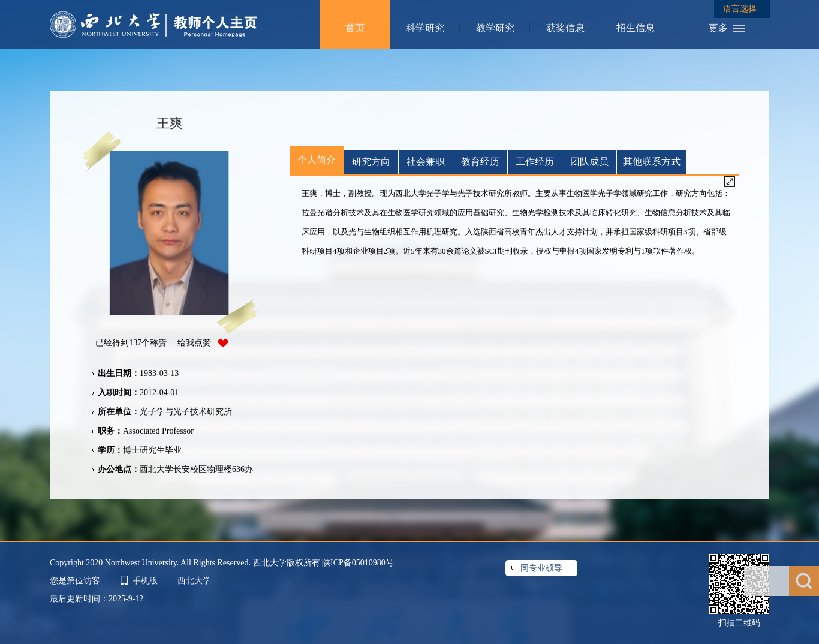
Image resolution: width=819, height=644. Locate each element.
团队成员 (589, 162)
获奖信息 (565, 28)
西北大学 (194, 581)
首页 (355, 28)
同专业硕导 (541, 568)
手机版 (145, 581)
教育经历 (480, 162)
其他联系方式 (652, 162)
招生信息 (636, 28)
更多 (718, 28)
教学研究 (495, 28)
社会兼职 (426, 162)
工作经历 (535, 162)
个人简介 (317, 160)
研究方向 (371, 162)
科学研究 (425, 28)
